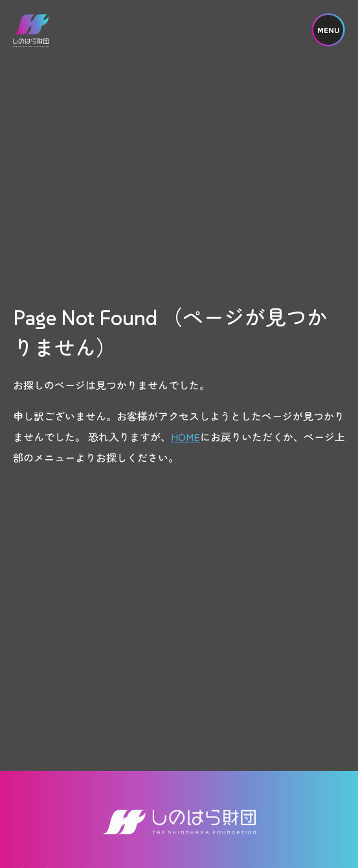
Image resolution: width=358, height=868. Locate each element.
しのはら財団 (31, 31)
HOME (185, 437)
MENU (328, 30)
